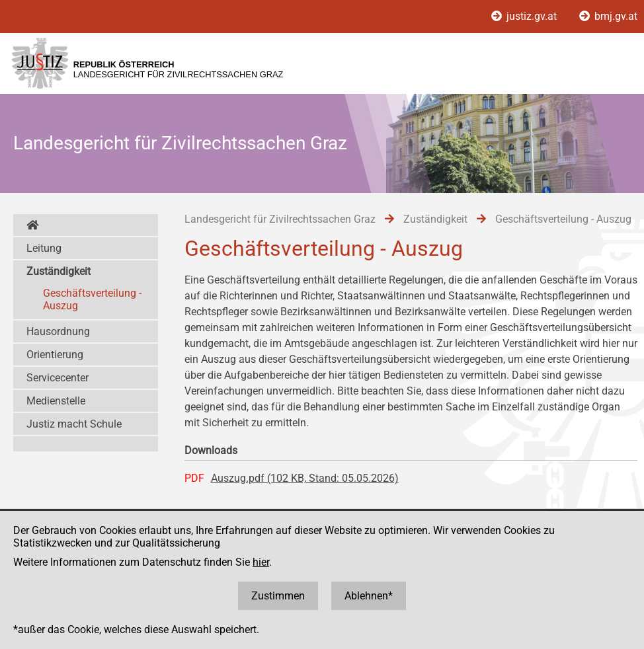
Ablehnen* (369, 596)
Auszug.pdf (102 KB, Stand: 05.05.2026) (305, 478)
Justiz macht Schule (74, 424)
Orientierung (55, 355)
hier (261, 562)
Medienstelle (56, 401)
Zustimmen (278, 596)
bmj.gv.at (608, 16)
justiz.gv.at (525, 16)
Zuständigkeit (59, 271)
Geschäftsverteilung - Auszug (92, 299)
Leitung (44, 248)
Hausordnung (58, 331)
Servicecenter (58, 378)
